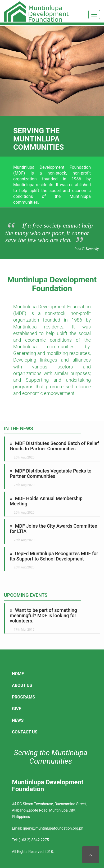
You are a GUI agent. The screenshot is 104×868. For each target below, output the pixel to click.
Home (18, 674)
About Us (22, 685)
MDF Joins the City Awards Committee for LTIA (53, 529)
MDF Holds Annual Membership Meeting (46, 501)
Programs (23, 697)
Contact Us (25, 732)
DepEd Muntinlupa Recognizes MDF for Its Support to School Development (54, 556)
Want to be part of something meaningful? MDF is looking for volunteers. (43, 615)
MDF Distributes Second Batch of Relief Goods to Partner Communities (54, 446)
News (18, 720)
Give (17, 709)
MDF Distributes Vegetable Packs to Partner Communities (51, 473)
